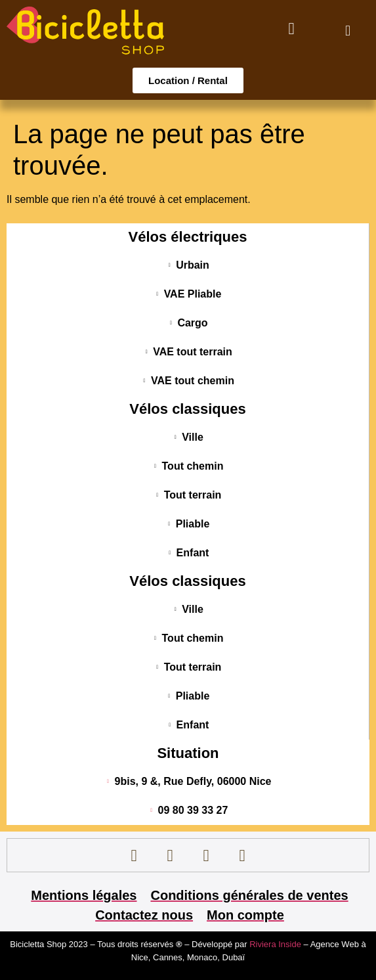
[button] (347, 31)
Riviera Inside (276, 944)
